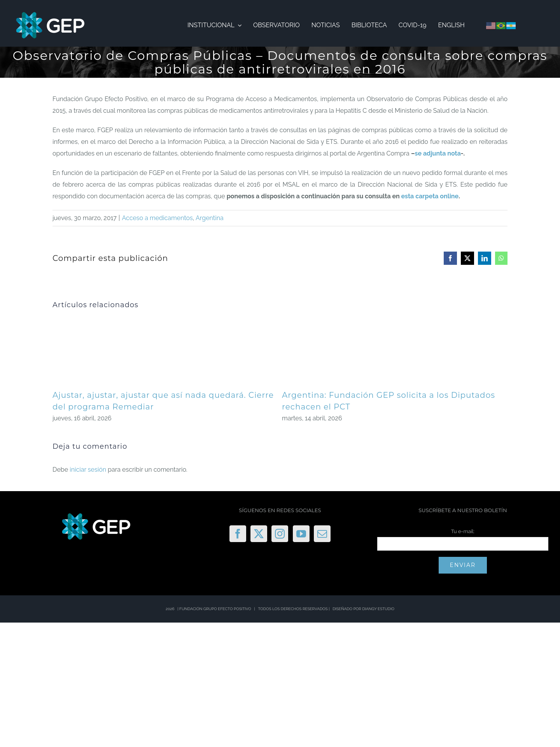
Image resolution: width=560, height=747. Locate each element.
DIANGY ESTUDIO (378, 609)
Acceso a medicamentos (157, 218)
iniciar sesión (89, 470)
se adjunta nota (438, 153)
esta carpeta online (430, 196)
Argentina (210, 218)
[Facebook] (238, 534)
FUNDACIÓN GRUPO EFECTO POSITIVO (215, 609)
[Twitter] (259, 534)
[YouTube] (301, 534)
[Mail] (322, 534)
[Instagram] (280, 534)
